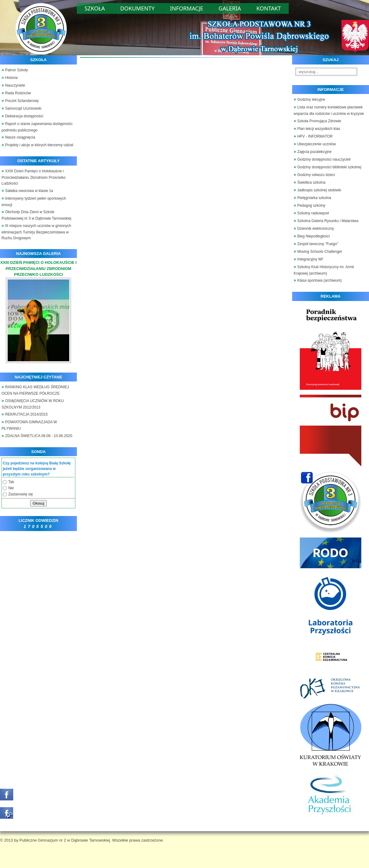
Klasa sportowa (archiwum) (320, 280)
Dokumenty (137, 8)
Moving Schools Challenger (320, 252)
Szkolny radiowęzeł (313, 213)
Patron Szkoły (17, 70)
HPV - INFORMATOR (315, 136)
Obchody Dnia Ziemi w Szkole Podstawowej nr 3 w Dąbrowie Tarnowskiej (36, 215)
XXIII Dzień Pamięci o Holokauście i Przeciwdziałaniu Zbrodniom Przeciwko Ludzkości (34, 177)
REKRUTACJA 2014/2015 (27, 414)
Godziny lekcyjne (311, 100)
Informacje (187, 8)
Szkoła (95, 8)
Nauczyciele (15, 85)
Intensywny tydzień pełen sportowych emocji (34, 202)
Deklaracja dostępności (24, 116)
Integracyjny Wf (310, 259)
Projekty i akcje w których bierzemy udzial (39, 145)
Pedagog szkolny (311, 205)
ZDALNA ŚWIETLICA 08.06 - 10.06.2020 (39, 436)
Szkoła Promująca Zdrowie (319, 121)
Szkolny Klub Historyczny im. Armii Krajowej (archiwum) (324, 270)
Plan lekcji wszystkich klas (319, 129)
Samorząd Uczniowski (23, 108)
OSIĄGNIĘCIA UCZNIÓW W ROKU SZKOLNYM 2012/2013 (33, 404)
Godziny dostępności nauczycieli (324, 159)
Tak (11, 482)
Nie (11, 488)
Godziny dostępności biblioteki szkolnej (329, 167)
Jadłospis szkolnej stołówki (319, 190)
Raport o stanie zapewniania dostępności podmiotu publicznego (37, 127)
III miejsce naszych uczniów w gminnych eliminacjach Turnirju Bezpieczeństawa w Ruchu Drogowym (36, 232)
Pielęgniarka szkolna (314, 198)
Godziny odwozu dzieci (316, 175)
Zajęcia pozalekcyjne (314, 152)
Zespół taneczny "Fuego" (318, 244)
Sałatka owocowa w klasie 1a (29, 191)
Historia (12, 78)
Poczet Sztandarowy (22, 101)
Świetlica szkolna (311, 182)
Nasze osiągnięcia (20, 137)
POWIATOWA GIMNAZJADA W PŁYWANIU (29, 425)
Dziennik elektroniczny (316, 229)
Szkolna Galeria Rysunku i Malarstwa (328, 221)
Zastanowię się (21, 494)
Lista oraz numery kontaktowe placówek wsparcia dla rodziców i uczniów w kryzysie (329, 110)
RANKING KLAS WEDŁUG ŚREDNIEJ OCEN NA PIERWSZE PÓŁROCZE (35, 390)
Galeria (230, 8)
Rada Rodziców (18, 93)
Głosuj (38, 503)
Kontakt (269, 8)
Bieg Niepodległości (313, 236)
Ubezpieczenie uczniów (317, 144)
